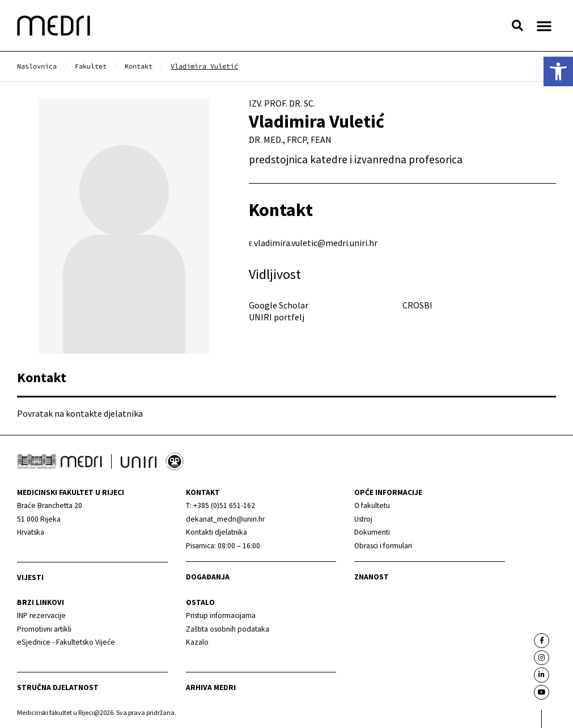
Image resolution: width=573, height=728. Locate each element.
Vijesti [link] (30, 577)
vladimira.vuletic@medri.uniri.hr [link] (316, 243)
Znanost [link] (372, 577)
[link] (558, 71)
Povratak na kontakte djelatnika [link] (80, 413)
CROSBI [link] (417, 305)
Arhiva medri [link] (211, 687)
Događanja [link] (208, 577)
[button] (517, 26)
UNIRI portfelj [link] (277, 317)
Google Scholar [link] (279, 305)
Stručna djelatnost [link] (58, 687)
